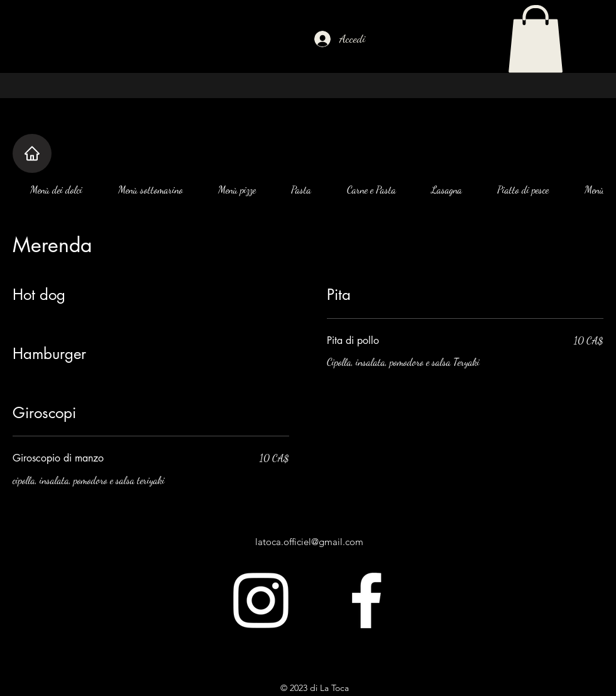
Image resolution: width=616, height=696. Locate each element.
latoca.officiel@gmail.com (309, 542)
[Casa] (32, 153)
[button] (536, 39)
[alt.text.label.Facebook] (366, 600)
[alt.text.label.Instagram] (261, 600)
